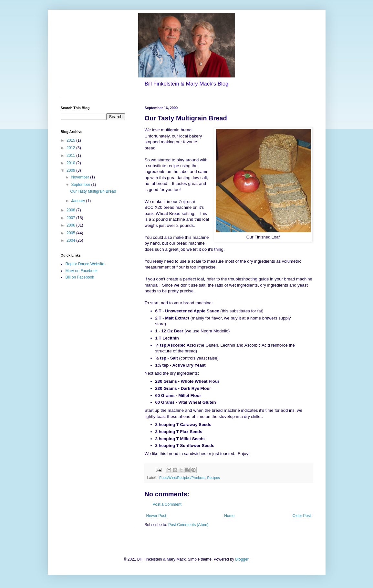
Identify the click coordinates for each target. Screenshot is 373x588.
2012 (71, 148)
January (78, 201)
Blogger (242, 559)
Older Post (302, 516)
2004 (71, 240)
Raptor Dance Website (85, 264)
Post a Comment (167, 504)
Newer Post (156, 516)
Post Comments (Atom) (188, 525)
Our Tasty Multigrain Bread (93, 191)
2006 (71, 225)
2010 (71, 163)
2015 (71, 140)
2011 (71, 156)
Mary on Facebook (82, 271)
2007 (71, 218)
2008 (71, 210)
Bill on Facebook (80, 277)
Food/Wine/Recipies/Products (182, 478)
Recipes (214, 478)
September (81, 185)
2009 (71, 170)
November (81, 177)
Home (229, 516)
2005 (71, 233)
